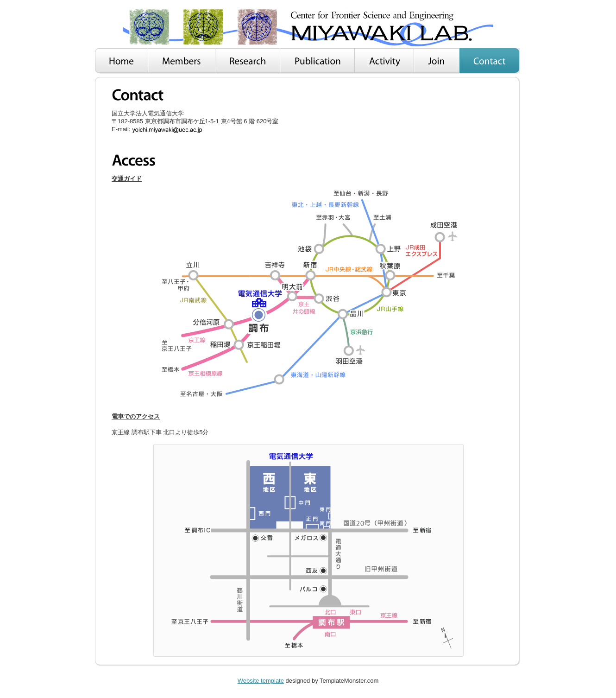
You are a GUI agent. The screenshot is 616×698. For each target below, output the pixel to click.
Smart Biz (308, 27)
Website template (261, 681)
